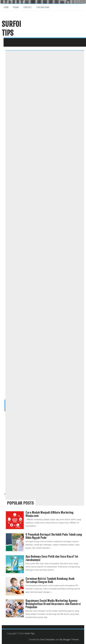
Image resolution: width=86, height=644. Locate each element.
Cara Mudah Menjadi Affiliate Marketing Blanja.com (50, 514)
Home (6, 7)
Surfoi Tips (11, 29)
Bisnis (16, 7)
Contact (28, 7)
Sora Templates (48, 640)
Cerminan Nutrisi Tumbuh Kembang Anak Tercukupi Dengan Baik (50, 580)
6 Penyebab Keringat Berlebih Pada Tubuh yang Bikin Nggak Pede (54, 536)
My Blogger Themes (69, 640)
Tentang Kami (43, 7)
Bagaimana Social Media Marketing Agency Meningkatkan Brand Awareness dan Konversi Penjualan (53, 604)
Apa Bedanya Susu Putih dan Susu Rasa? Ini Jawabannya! (52, 558)
